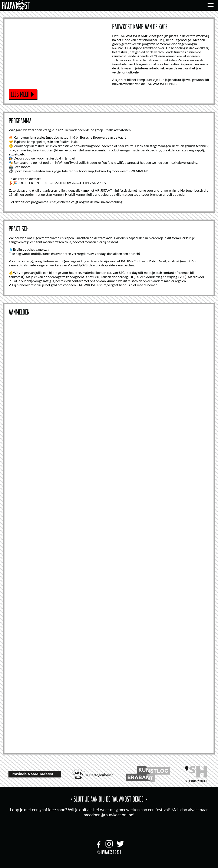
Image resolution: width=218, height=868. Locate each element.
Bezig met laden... (109, 532)
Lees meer (20, 94)
